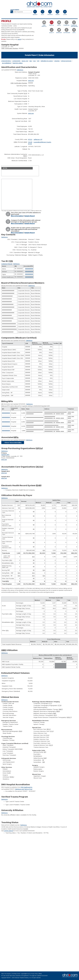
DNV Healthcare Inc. (27, 790)
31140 (30, 143)
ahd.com (31, 81)
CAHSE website (8, 834)
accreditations (7, 63)
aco (35, 61)
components (16, 61)
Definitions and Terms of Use (24, 792)
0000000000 (29, 269)
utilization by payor (47, 61)
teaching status (18, 63)
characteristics (6, 61)
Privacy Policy (34, 974)
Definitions (20, 70)
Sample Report (30, 216)
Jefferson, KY (38, 140)
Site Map (14, 974)
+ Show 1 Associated (13, 446)
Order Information (47, 55)
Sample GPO (5, 458)
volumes (57, 61)
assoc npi (25, 61)
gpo (31, 61)
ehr (38, 61)
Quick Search (15, 10)
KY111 (30, 140)
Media (40, 974)
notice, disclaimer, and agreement (20, 976)
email (19, 39)
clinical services (66, 61)
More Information (17, 216)
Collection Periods (7, 264)
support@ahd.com (25, 974)
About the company (6, 974)
